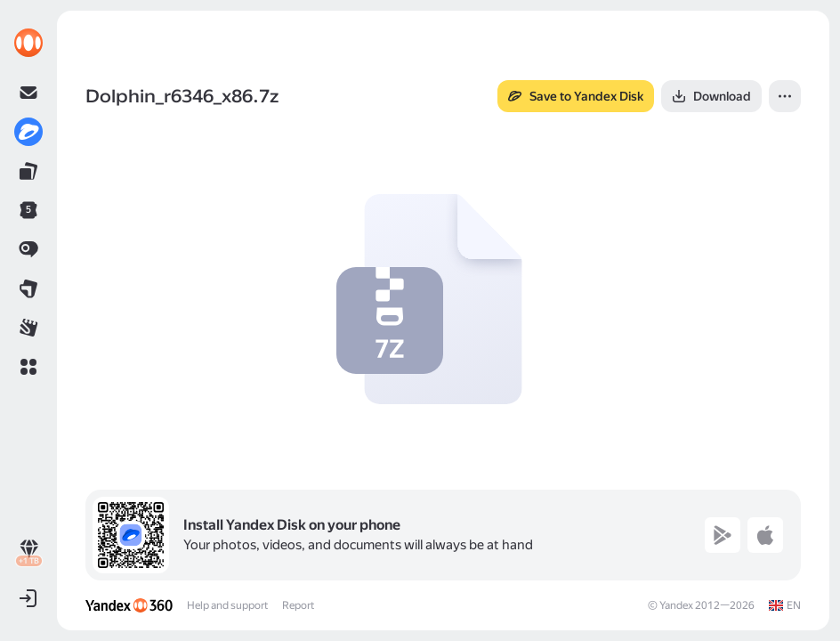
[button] (28, 367)
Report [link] (298, 605)
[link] (28, 43)
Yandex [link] (676, 605)
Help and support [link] (227, 605)
